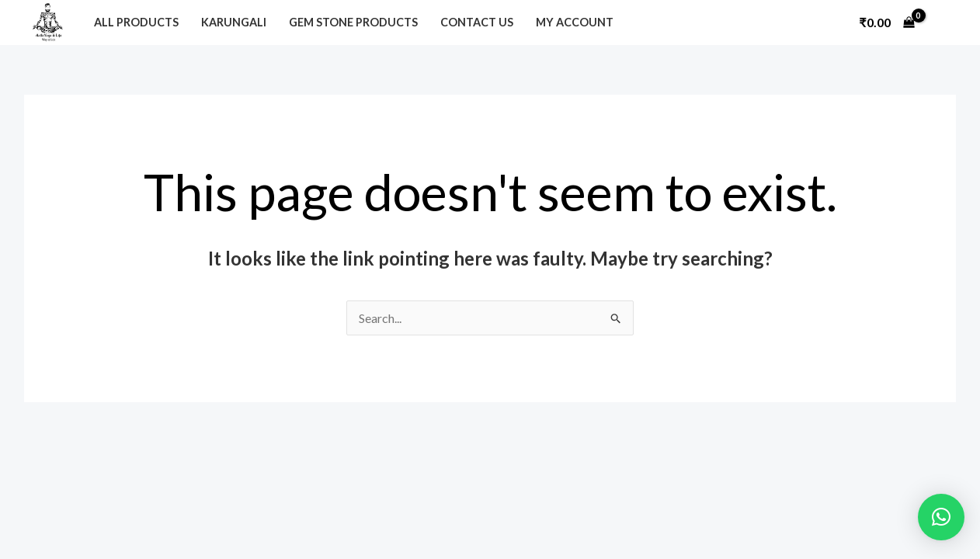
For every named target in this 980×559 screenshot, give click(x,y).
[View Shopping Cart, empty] (887, 23)
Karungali (234, 22)
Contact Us (477, 22)
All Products (136, 22)
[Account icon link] (944, 23)
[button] (941, 517)
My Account (575, 22)
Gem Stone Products (353, 22)
